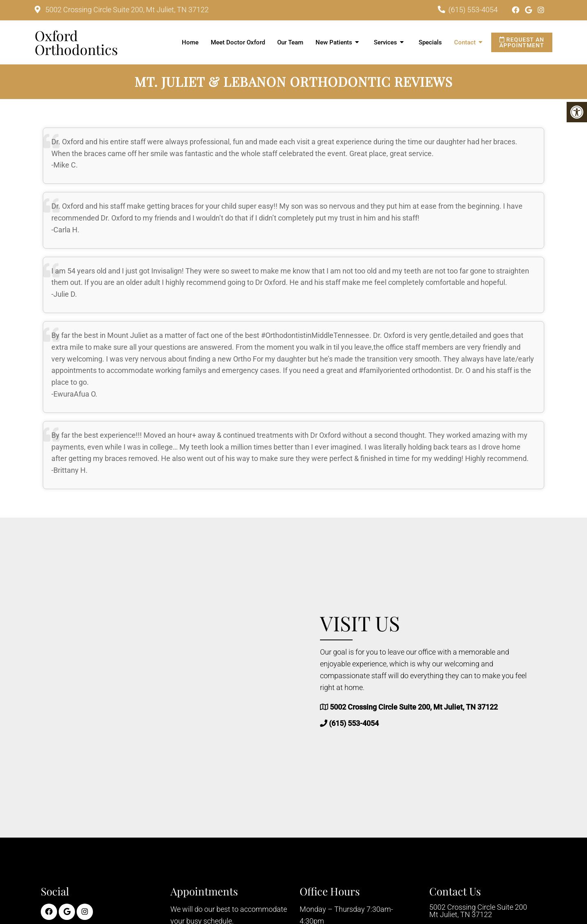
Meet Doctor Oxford (238, 42)
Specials (430, 42)
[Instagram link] (541, 10)
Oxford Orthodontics (76, 42)
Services (385, 42)
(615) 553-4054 (473, 10)
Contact (465, 42)
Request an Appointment (522, 42)
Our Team (290, 42)
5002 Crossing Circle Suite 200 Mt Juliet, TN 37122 (478, 911)
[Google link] (529, 10)
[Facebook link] (516, 10)
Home (190, 42)
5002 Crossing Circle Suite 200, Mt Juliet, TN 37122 (126, 10)
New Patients (334, 42)
